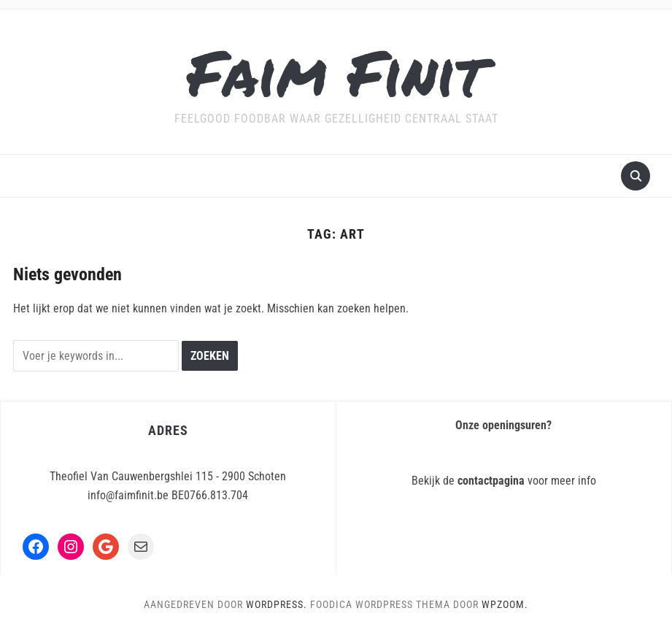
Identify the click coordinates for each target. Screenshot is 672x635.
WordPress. (277, 604)
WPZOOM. (505, 604)
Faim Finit (336, 72)
